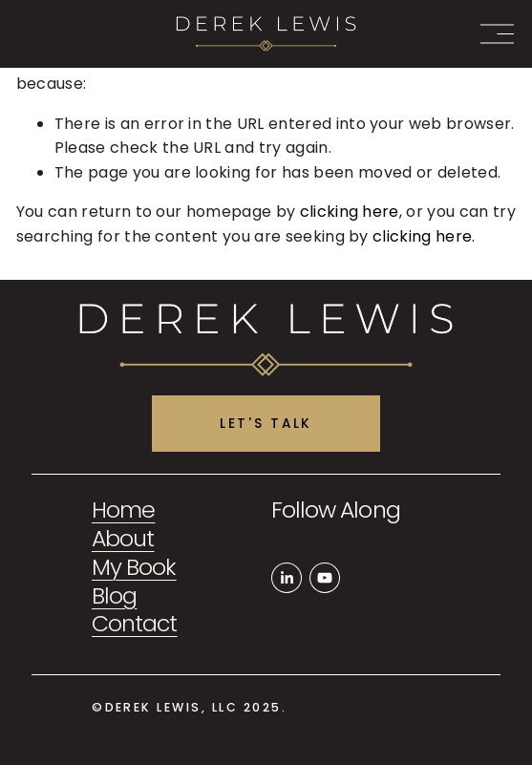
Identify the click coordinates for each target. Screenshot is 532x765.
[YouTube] (325, 578)
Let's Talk (266, 424)
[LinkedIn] (287, 578)
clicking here (350, 212)
